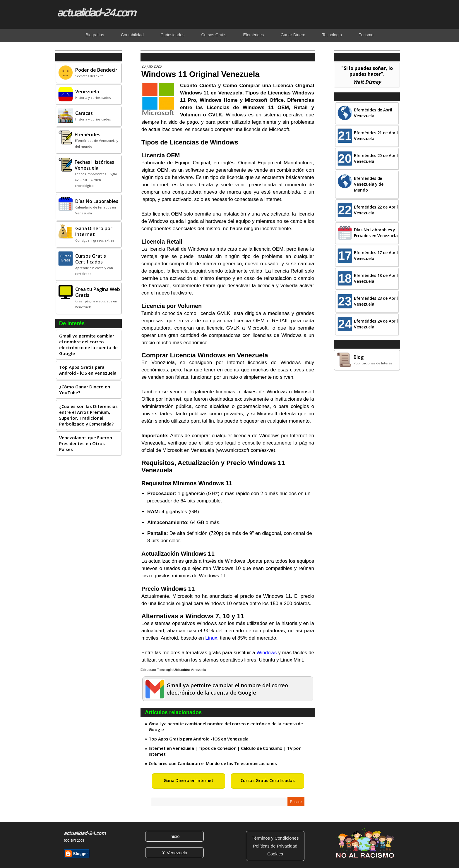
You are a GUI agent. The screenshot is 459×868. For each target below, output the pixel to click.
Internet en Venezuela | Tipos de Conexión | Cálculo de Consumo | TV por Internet (225, 751)
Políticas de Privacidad (275, 846)
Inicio (174, 836)
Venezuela (198, 670)
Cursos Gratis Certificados (268, 780)
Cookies (275, 854)
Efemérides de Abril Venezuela (373, 113)
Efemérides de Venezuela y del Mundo (369, 184)
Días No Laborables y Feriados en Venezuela (376, 233)
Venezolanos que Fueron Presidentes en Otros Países (86, 443)
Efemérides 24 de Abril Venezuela (376, 324)
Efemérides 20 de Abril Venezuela (376, 158)
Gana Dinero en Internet (189, 780)
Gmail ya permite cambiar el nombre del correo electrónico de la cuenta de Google (88, 345)
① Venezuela (174, 853)
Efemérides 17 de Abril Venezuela (376, 255)
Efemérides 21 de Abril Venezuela (376, 136)
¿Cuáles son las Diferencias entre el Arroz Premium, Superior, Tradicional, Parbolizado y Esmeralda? (88, 415)
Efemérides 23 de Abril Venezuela (376, 301)
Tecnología (165, 670)
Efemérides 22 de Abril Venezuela (376, 210)
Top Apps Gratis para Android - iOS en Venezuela (88, 370)
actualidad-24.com (96, 12)
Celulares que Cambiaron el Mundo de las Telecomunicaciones (213, 763)
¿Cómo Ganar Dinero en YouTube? (85, 390)
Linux (211, 638)
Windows (267, 653)
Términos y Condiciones (275, 838)
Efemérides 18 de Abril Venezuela (376, 278)
